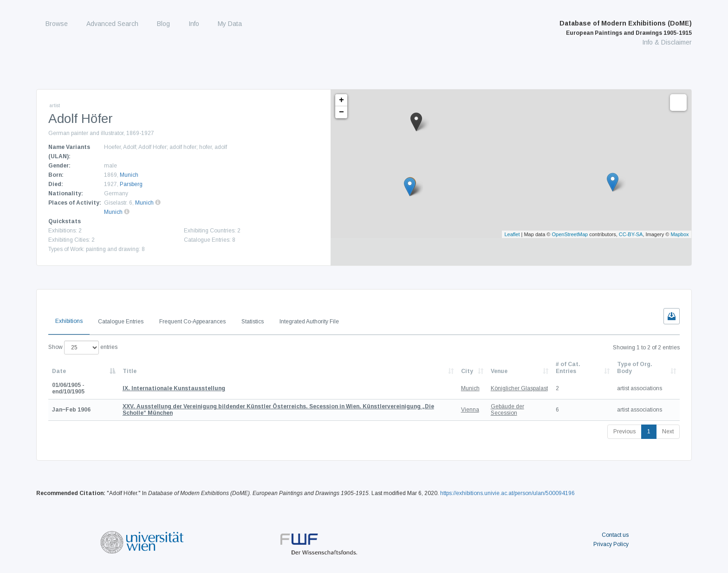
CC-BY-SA (631, 234)
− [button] (341, 112)
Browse (57, 24)
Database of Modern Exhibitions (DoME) (626, 28)
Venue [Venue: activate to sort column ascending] (499, 371)
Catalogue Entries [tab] (121, 322)
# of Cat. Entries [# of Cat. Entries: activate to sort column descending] (568, 367)
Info (194, 24)
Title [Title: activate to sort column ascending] (130, 371)
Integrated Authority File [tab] (309, 322)
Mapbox (679, 234)
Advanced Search (112, 24)
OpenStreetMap (570, 234)
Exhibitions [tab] (69, 321)
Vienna (470, 410)
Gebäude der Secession (507, 410)
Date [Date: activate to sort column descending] (59, 371)
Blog (163, 24)
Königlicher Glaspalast (519, 388)
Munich (129, 175)
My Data (230, 24)
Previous (624, 431)
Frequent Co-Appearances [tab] (192, 322)
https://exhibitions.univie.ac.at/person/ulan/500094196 (507, 493)
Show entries (83, 348)
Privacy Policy (611, 544)
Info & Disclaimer (667, 42)
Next (668, 431)
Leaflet (512, 234)
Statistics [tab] (253, 322)
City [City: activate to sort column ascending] (467, 371)
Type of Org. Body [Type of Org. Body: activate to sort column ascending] (635, 367)
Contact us (615, 535)
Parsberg (131, 184)
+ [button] (341, 100)
